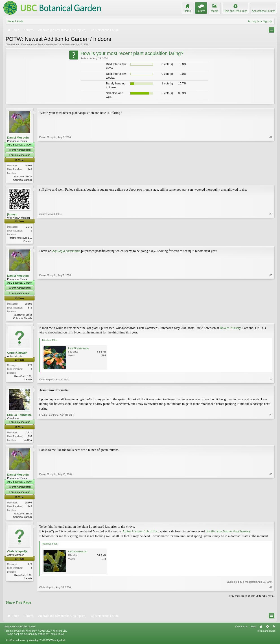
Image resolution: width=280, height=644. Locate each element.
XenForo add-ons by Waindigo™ (24, 642)
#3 (271, 318)
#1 (271, 179)
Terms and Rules (266, 633)
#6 (271, 518)
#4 (271, 381)
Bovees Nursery (230, 329)
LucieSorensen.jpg (78, 349)
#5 (271, 441)
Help (253, 629)
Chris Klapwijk (17, 354)
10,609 (28, 166)
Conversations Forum (33, 44)
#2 (271, 241)
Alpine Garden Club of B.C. (141, 533)
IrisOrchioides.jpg (78, 554)
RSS (274, 629)
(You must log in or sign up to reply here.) (252, 598)
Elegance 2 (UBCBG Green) (20, 629)
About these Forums (264, 11)
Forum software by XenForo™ (36, 633)
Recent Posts (15, 21)
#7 (271, 589)
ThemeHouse (57, 636)
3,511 (29, 434)
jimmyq (12, 215)
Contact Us (241, 629)
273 (30, 366)
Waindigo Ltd (57, 642)
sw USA (28, 441)
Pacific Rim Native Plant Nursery (228, 533)
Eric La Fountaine (19, 416)
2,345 (29, 227)
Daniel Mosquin (66, 44)
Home (261, 629)
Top (267, 629)
